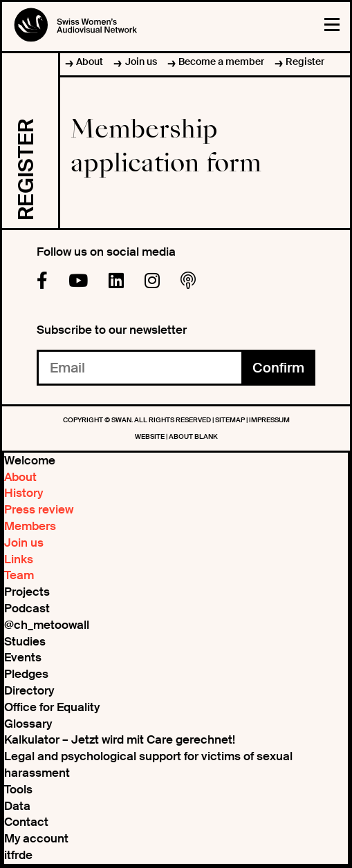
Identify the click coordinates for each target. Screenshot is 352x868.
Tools (18, 789)
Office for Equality (52, 707)
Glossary (28, 724)
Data (17, 806)
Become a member (221, 62)
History (24, 493)
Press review (39, 509)
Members (30, 526)
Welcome (30, 460)
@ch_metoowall (47, 625)
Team (19, 575)
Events (23, 657)
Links (19, 559)
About (90, 62)
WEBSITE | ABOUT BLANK (176, 436)
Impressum (269, 420)
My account (36, 838)
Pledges (26, 674)
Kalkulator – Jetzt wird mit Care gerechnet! (120, 739)
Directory (29, 690)
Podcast (27, 608)
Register (305, 62)
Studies (25, 641)
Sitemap (231, 420)
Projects (27, 592)
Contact (26, 822)
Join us (141, 62)
